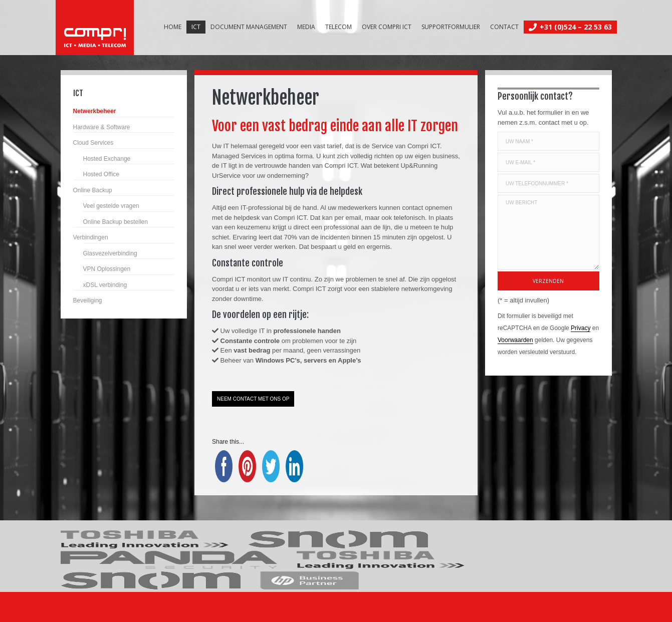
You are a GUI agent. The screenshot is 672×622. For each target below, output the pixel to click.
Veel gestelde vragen (111, 206)
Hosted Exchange (107, 159)
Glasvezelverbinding (110, 253)
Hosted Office (101, 174)
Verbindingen (91, 237)
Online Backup (93, 190)
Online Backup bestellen (116, 222)
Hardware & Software (102, 127)
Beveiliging (88, 300)
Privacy (581, 328)
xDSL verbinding (105, 285)
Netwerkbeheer (95, 111)
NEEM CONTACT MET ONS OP (253, 399)
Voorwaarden (515, 340)
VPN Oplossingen (107, 269)
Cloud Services (93, 143)
